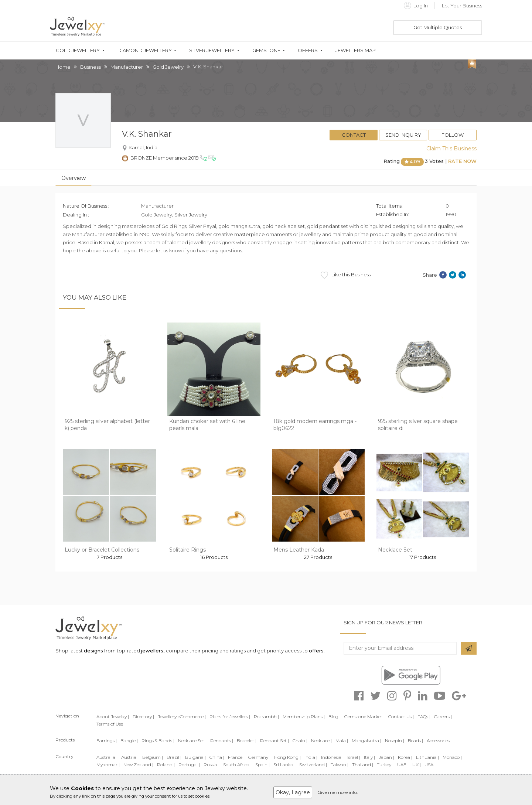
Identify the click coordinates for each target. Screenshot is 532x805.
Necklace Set (395, 550)
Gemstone (266, 50)
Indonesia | (332, 757)
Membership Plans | (304, 717)
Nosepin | (395, 741)
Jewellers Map (356, 50)
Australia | (107, 757)
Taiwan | (340, 765)
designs (93, 651)
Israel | (354, 757)
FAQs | (424, 717)
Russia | (212, 765)
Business (91, 67)
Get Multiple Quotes (438, 27)
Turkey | (385, 765)
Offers (308, 50)
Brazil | (174, 757)
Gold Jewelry (168, 67)
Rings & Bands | (158, 741)
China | (217, 757)
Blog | (335, 717)
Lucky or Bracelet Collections (102, 550)
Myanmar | (108, 765)
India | (311, 757)
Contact (354, 135)
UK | (417, 765)
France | (236, 757)
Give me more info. (338, 792)
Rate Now (462, 161)
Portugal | (189, 765)
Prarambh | (266, 717)
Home (63, 67)
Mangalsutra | (366, 741)
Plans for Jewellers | (230, 717)
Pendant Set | (274, 741)
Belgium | (153, 757)
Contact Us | (401, 717)
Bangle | (129, 741)
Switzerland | (313, 765)
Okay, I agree (293, 792)
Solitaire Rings (187, 550)
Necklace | (321, 741)
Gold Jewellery (78, 50)
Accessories (438, 741)
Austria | (130, 757)
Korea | (405, 757)
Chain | (300, 741)
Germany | (259, 757)
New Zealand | (138, 765)
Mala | (342, 741)
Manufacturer (127, 67)
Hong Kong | (287, 757)
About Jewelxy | (113, 717)
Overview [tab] (74, 178)
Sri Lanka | (284, 765)
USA (429, 765)
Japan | (386, 757)
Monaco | (452, 757)
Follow (453, 135)
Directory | (143, 717)
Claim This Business (451, 149)
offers (316, 651)
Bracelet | (247, 741)
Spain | (262, 765)
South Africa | (237, 765)
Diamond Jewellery (145, 50)
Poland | (166, 765)
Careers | (443, 717)
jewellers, (153, 651)
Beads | (415, 741)
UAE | (403, 765)
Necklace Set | (192, 741)
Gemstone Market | (364, 717)
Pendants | (222, 741)
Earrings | (107, 741)
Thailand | (363, 765)
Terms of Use (110, 724)
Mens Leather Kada (299, 550)
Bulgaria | (195, 757)
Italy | (369, 757)
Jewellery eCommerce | (182, 717)
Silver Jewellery (212, 50)
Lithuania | (427, 757)
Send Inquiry (403, 135)
